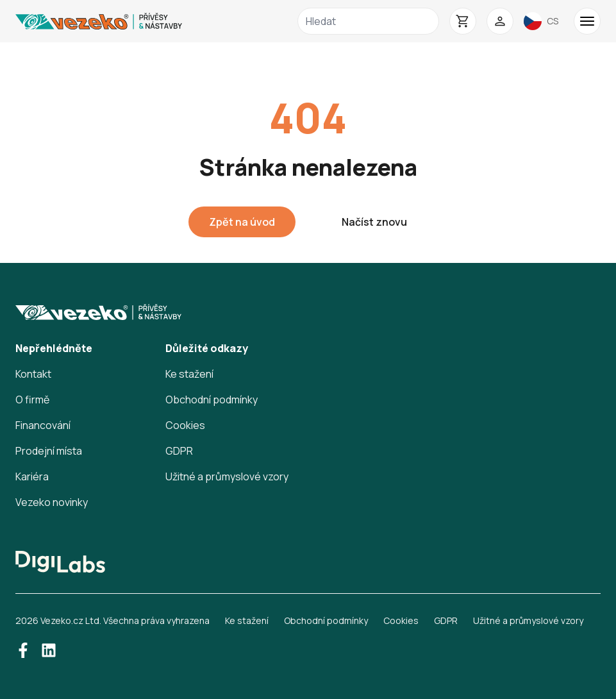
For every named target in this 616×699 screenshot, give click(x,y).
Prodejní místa (49, 451)
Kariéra (32, 476)
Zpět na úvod (242, 222)
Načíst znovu (374, 222)
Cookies (185, 425)
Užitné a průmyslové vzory (227, 476)
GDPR (179, 451)
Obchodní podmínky (212, 400)
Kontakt (33, 374)
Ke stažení (189, 374)
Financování (43, 425)
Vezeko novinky (52, 502)
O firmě (32, 400)
